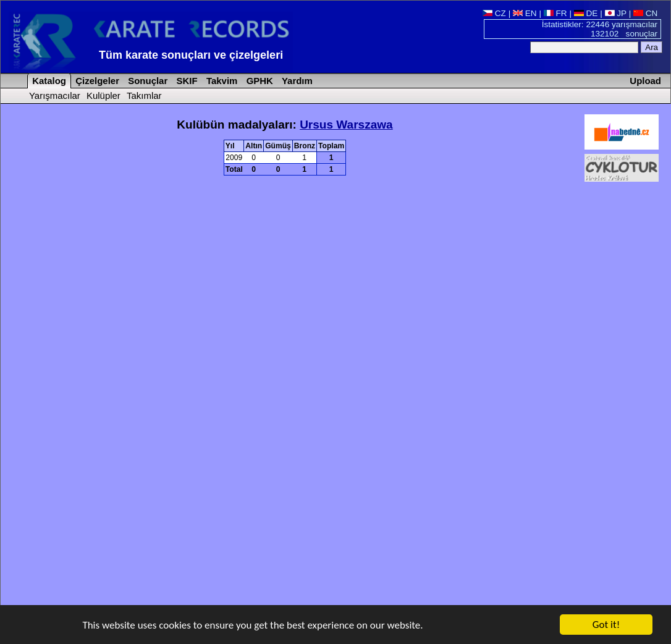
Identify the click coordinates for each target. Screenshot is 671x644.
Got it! (606, 625)
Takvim (221, 81)
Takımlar (144, 95)
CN (645, 13)
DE (586, 13)
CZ (494, 13)
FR (555, 13)
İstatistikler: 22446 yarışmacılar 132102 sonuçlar (600, 29)
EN (525, 13)
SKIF (185, 81)
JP (616, 13)
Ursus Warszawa (346, 125)
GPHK (259, 81)
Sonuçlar (146, 81)
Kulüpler (103, 95)
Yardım (296, 81)
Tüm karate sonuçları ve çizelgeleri (191, 55)
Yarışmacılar (55, 95)
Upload (645, 81)
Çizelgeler (96, 81)
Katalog (48, 81)
